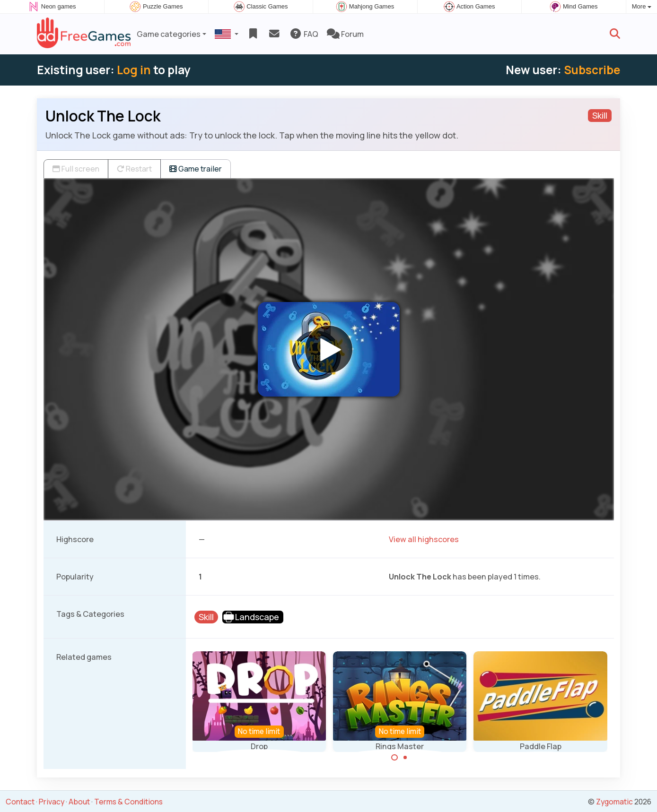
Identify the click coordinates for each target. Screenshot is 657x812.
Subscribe (592, 70)
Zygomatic (614, 802)
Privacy (52, 802)
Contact (20, 802)
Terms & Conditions (128, 802)
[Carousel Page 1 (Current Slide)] (394, 758)
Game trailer (196, 169)
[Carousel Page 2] (405, 758)
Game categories (169, 34)
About (79, 802)
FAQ (304, 34)
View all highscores (424, 539)
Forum (345, 34)
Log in (134, 70)
